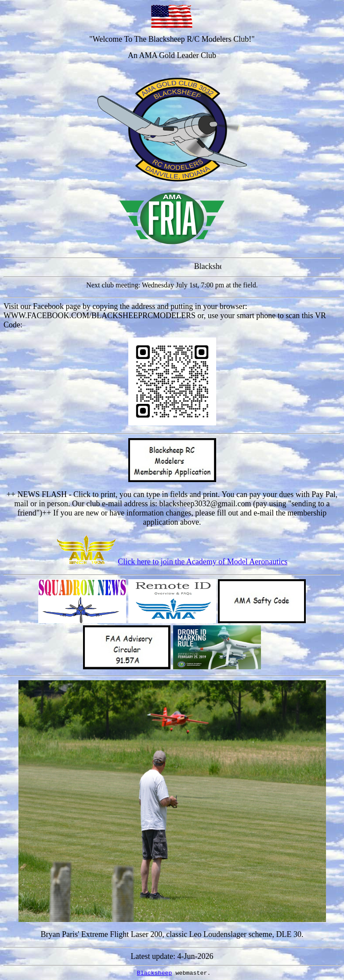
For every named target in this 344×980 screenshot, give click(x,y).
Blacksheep (155, 973)
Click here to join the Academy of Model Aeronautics (203, 562)
